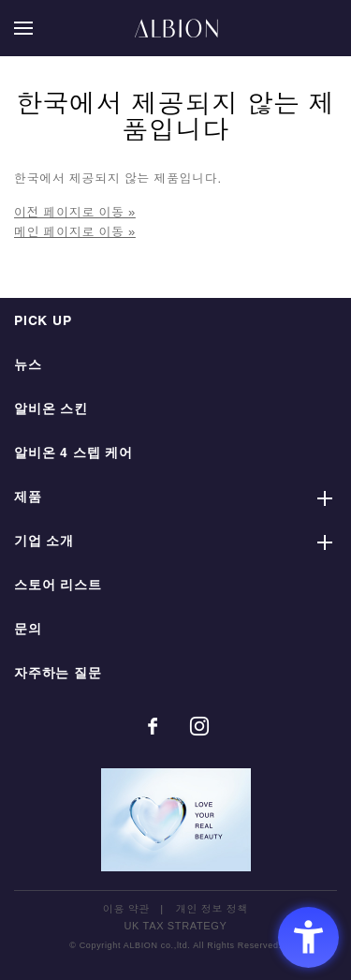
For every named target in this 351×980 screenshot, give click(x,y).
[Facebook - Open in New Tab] (153, 726)
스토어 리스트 (58, 586)
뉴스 (28, 366)
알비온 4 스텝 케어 (73, 454)
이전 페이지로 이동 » (75, 212)
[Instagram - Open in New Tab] (199, 726)
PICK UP (43, 322)
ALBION (176, 28)
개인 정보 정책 (212, 909)
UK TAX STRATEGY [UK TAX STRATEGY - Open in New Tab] (176, 926)
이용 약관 (126, 909)
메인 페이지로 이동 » (75, 232)
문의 (28, 630)
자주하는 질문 (58, 674)
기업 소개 (44, 542)
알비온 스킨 (51, 410)
